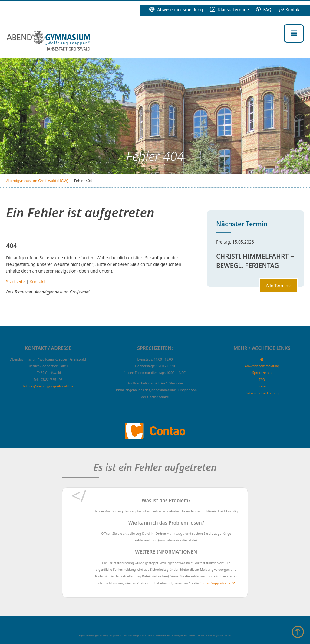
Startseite (16, 281)
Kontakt (290, 10)
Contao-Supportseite (215, 583)
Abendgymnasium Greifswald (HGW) (37, 181)
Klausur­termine (230, 10)
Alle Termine (278, 285)
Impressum (262, 386)
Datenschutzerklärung (262, 393)
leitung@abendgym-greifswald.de (48, 386)
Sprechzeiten (262, 373)
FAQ (264, 10)
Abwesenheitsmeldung (176, 10)
